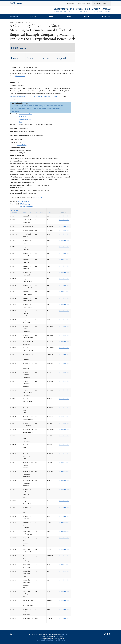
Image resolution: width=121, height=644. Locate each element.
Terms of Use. (20, 76)
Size (49, 212)
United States (22, 145)
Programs (106, 17)
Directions (50, 640)
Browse (15, 58)
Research (14, 17)
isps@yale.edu (41, 640)
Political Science (23, 201)
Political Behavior (26, 207)
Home (12, 23)
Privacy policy (65, 634)
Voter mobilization (25, 114)
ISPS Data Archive (20, 48)
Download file (64, 216)
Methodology (25, 204)
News (51, 17)
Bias (20, 122)
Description (28, 212)
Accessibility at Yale (60, 640)
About (86, 17)
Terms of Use (38, 197)
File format (40, 212)
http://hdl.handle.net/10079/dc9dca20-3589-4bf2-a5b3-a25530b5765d (34, 96)
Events (33, 17)
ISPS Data (28, 23)
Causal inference (25, 119)
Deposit (31, 58)
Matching (22, 116)
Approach (62, 58)
